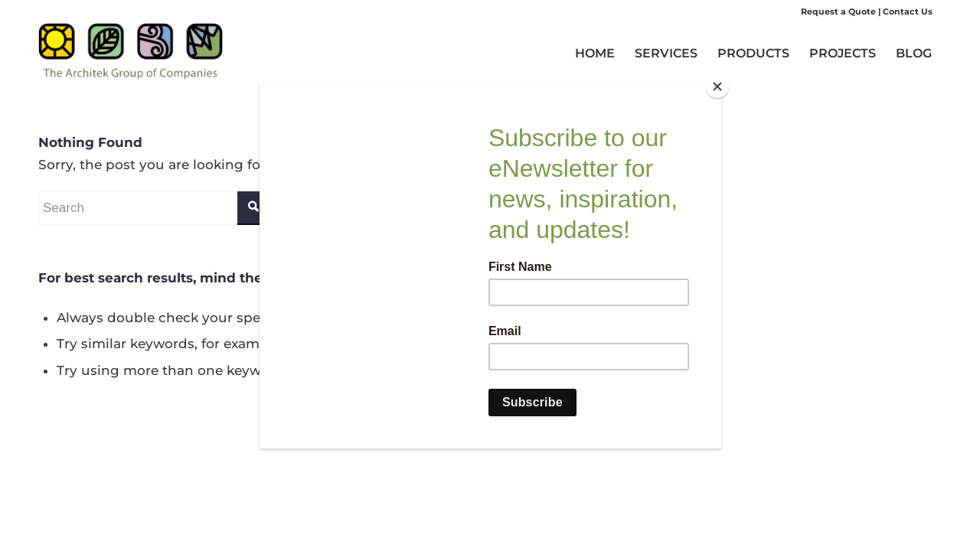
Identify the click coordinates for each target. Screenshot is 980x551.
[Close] (717, 86)
